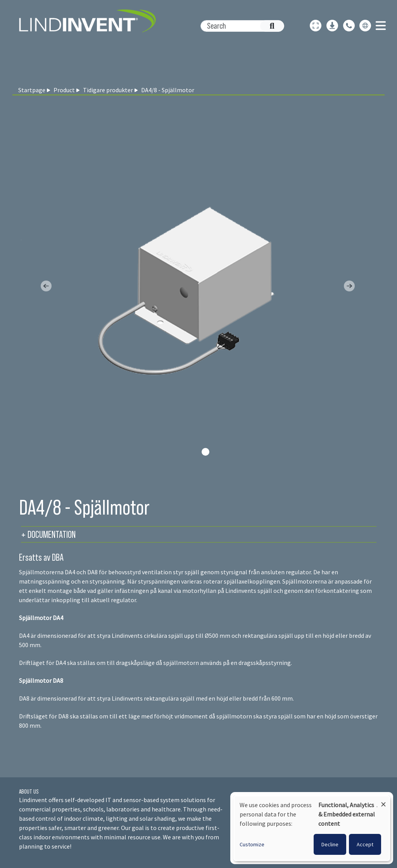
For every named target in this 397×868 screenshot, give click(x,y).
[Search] (238, 26)
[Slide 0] (205, 452)
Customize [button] (252, 844)
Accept (365, 844)
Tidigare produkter (108, 90)
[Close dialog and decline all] (383, 801)
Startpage (32, 90)
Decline (330, 844)
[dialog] (312, 828)
